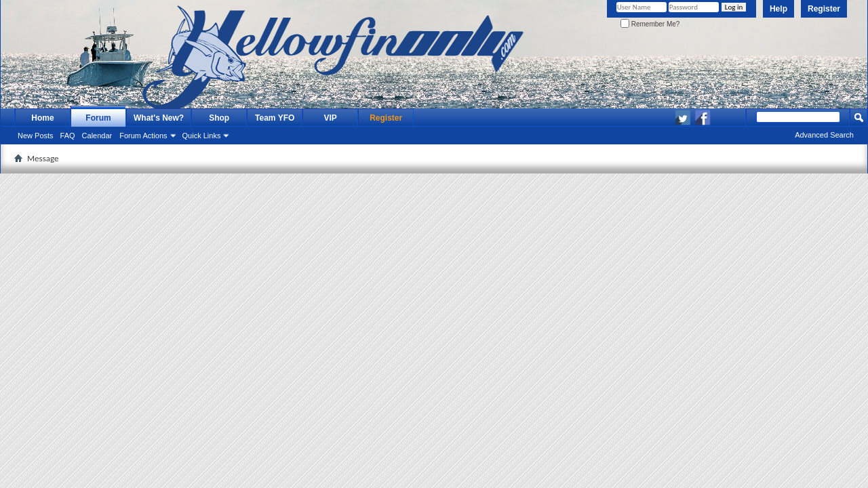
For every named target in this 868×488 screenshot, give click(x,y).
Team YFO (275, 118)
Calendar (97, 136)
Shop (219, 118)
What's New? (159, 118)
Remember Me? (650, 24)
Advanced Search (824, 135)
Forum (98, 118)
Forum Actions (143, 136)
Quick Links (202, 136)
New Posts (36, 136)
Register (824, 9)
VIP (331, 118)
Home (42, 118)
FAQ (68, 136)
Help (778, 9)
